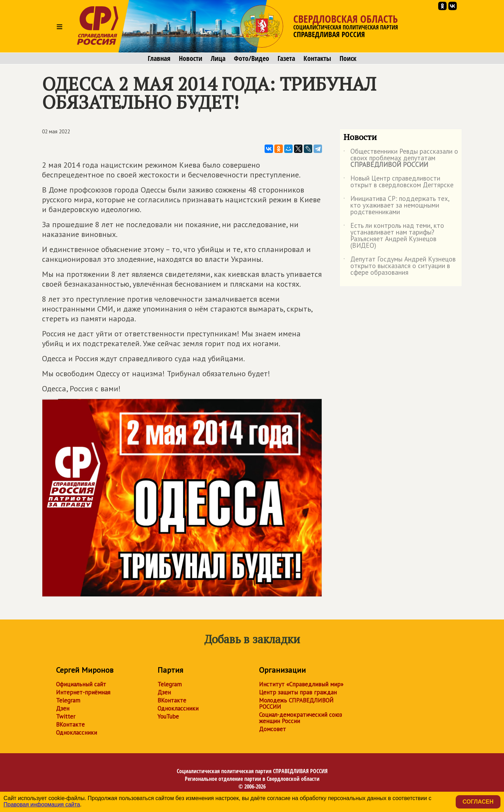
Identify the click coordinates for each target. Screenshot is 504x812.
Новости (191, 58)
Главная (159, 58)
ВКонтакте (70, 724)
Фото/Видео (251, 58)
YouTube (168, 716)
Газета (286, 58)
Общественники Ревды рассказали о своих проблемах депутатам (401, 158)
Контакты (317, 58)
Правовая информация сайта (42, 804)
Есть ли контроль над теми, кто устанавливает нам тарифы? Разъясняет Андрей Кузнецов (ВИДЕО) (394, 236)
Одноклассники (76, 733)
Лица (218, 58)
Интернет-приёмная (83, 692)
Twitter (66, 716)
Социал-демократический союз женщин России (300, 718)
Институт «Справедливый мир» (301, 684)
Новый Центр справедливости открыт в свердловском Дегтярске (398, 182)
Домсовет (272, 729)
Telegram (68, 700)
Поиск (348, 58)
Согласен (478, 802)
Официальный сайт (81, 684)
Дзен (63, 708)
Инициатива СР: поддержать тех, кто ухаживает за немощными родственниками (396, 206)
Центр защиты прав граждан (298, 692)
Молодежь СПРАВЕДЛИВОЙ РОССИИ (296, 703)
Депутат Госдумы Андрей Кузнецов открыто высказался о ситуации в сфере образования (400, 266)
